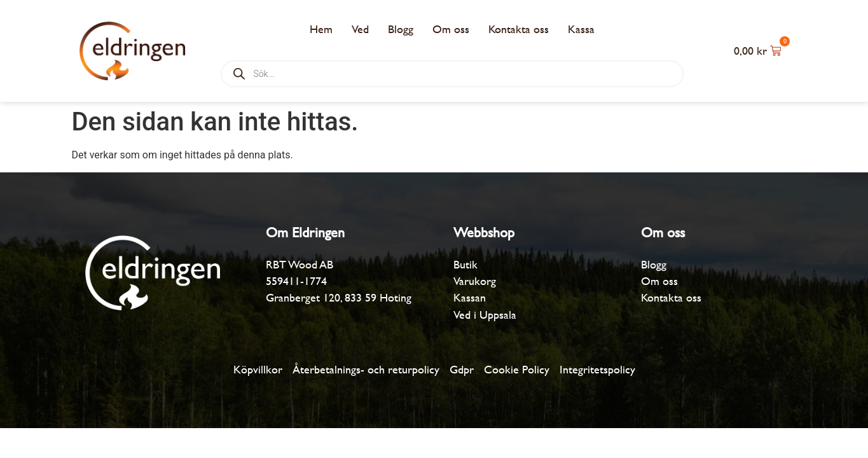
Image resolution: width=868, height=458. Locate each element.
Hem (321, 29)
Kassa (581, 29)
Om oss (451, 29)
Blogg (401, 29)
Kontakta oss (519, 29)
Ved (360, 29)
